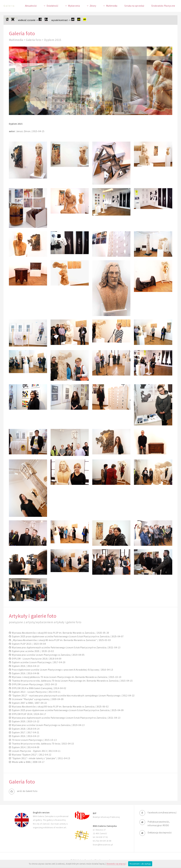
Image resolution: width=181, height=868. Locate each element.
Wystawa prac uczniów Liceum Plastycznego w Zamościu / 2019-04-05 (48, 655)
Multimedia (112, 6)
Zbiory (93, 6)
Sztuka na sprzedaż (134, 6)
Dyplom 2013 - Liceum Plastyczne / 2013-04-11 (36, 692)
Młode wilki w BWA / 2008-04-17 (28, 762)
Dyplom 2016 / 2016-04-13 (25, 666)
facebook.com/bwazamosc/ (162, 813)
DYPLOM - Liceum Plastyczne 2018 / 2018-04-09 (36, 659)
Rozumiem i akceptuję (140, 864)
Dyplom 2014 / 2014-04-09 (25, 747)
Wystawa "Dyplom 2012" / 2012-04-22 (31, 755)
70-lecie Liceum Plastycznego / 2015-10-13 (34, 740)
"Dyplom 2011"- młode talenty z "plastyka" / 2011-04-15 (40, 758)
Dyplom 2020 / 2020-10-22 (25, 721)
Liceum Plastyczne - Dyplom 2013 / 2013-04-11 (36, 751)
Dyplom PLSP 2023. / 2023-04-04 (28, 644)
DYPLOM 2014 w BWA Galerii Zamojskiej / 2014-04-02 (39, 688)
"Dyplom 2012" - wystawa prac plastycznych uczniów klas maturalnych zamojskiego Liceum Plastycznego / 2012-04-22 (73, 696)
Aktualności (31, 6)
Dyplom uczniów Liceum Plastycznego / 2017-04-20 (38, 662)
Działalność (52, 6)
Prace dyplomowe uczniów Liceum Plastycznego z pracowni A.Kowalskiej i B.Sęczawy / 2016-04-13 (62, 670)
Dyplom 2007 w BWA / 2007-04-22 (29, 703)
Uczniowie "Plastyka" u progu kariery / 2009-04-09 (37, 699)
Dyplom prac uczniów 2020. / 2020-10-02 (32, 651)
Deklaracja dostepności (160, 833)
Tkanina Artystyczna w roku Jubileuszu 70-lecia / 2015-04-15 (42, 744)
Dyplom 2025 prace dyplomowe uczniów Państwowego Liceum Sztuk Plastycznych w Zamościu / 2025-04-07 (67, 636)
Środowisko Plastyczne (163, 6)
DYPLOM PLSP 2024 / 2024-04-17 (29, 714)
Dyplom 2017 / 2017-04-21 (25, 732)
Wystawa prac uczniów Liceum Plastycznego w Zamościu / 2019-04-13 (48, 725)
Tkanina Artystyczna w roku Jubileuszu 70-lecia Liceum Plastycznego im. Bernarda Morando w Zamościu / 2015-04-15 (72, 681)
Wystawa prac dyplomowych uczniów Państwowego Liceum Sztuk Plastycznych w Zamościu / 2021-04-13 (66, 647)
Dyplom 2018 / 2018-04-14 (25, 729)
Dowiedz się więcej (116, 864)
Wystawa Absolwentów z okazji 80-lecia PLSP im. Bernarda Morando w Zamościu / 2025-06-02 (60, 707)
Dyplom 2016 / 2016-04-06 (25, 673)
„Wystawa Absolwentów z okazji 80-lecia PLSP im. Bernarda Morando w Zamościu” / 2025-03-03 (61, 640)
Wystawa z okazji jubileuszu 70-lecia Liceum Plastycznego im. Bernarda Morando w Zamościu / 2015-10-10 (66, 677)
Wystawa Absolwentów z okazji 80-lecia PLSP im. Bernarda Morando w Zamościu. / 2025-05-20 (60, 633)
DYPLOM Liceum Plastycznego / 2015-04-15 (34, 684)
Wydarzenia (74, 6)
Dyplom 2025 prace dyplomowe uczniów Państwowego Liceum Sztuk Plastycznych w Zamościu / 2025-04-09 (67, 710)
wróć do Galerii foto (27, 791)
